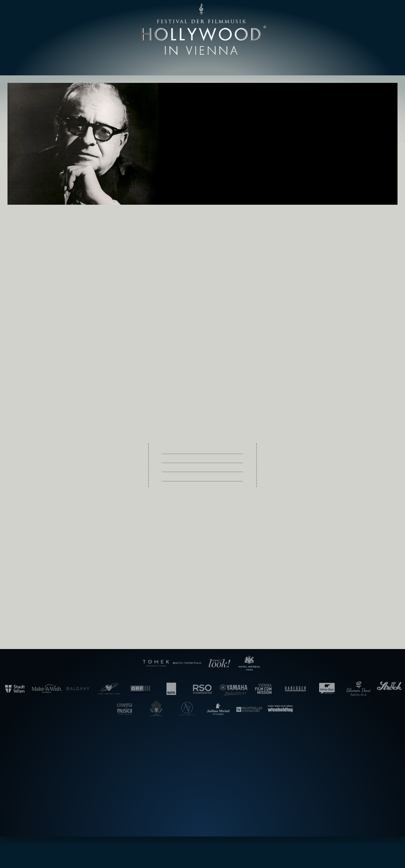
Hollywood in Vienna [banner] (202, 29)
